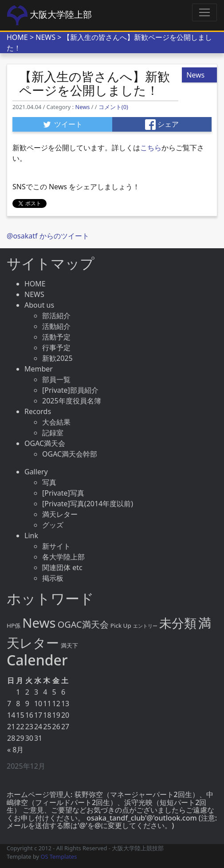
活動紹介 (56, 326)
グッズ (53, 525)
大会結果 (56, 422)
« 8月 (15, 750)
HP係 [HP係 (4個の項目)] (14, 626)
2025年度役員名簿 (72, 401)
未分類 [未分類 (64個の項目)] (178, 623)
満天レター (60, 514)
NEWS (45, 37)
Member (39, 369)
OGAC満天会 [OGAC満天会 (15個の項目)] (83, 624)
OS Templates (59, 856)
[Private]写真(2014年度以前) (88, 504)
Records (38, 411)
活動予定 (56, 337)
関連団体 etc (62, 567)
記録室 (53, 433)
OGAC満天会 (45, 443)
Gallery (36, 472)
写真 (49, 482)
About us (39, 305)
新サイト (56, 546)
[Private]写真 (63, 493)
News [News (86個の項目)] (39, 623)
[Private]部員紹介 (70, 390)
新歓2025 (57, 358)
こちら (151, 148)
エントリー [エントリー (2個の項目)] (145, 626)
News (82, 107)
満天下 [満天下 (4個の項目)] (69, 645)
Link (31, 536)
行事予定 (56, 348)
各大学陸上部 (63, 557)
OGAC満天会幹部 (70, 454)
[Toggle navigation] (204, 12)
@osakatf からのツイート (48, 236)
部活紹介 (56, 316)
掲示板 (53, 578)
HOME (17, 37)
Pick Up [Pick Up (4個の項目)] (121, 626)
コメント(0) (113, 107)
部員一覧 (56, 379)
